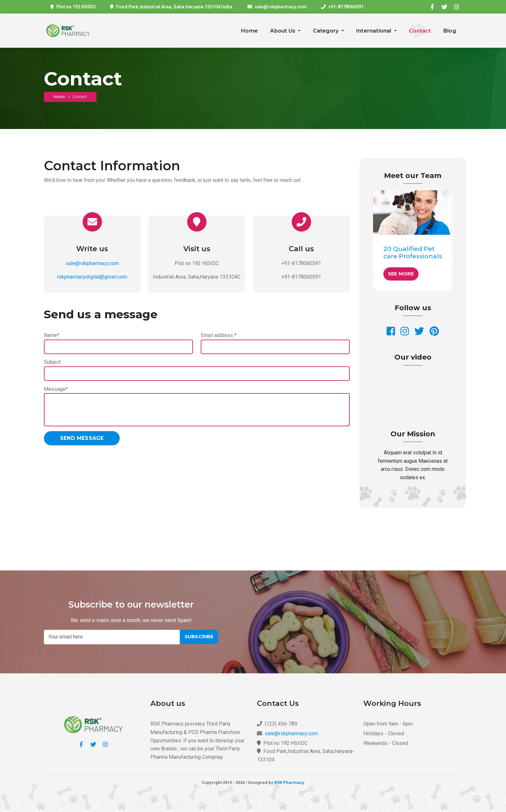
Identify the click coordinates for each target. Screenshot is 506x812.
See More (401, 274)
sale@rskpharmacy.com (281, 7)
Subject (52, 362)
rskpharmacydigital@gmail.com (92, 277)
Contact (420, 31)
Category (327, 31)
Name (52, 335)
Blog (450, 31)
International (374, 31)
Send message (82, 438)
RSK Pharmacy (289, 782)
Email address (219, 335)
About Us (283, 31)
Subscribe (199, 637)
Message (56, 389)
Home (249, 31)
